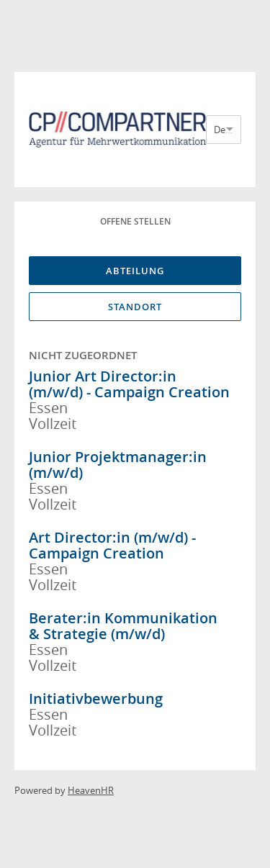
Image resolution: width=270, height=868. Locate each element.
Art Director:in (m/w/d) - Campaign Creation (112, 545)
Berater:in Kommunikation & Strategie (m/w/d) (123, 626)
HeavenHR (91, 790)
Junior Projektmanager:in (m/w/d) (118, 465)
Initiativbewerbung (96, 699)
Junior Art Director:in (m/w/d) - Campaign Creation (129, 384)
